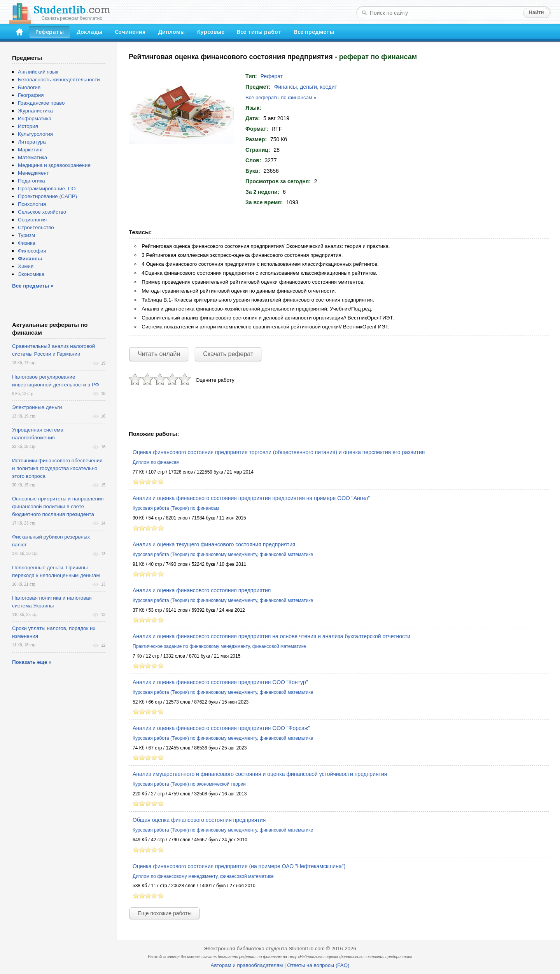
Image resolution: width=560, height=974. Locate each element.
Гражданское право (41, 103)
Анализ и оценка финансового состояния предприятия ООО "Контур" (220, 682)
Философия (32, 251)
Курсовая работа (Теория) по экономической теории (189, 784)
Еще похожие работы (164, 913)
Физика (27, 243)
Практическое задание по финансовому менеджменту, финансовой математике (219, 646)
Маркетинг (31, 150)
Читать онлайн (159, 354)
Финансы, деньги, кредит (306, 87)
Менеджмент (33, 173)
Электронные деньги (37, 407)
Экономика (31, 274)
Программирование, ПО (47, 189)
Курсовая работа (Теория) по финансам (176, 508)
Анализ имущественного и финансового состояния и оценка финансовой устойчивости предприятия (260, 774)
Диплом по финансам (156, 462)
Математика (32, 157)
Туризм (26, 235)
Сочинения (130, 32)
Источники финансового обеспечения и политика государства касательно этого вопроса (57, 468)
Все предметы (314, 32)
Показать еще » (32, 662)
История (28, 126)
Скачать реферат (228, 354)
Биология (29, 87)
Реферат (272, 76)
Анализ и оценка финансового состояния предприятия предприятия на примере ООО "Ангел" (251, 498)
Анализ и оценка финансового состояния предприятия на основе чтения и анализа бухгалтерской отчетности (271, 636)
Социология (32, 220)
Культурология (35, 134)
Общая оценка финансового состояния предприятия (199, 820)
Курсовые (211, 32)
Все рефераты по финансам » (281, 97)
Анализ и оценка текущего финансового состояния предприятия (214, 544)
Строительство (36, 227)
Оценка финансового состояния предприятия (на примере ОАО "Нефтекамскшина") (239, 866)
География (31, 95)
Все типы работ (259, 32)
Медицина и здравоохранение (54, 165)
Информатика (35, 118)
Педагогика (31, 181)
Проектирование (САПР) (47, 196)
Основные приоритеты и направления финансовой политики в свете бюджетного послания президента (58, 506)
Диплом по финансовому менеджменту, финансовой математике (203, 876)
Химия (26, 266)
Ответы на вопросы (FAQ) (318, 965)
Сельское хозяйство (42, 212)
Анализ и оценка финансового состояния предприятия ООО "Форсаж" (221, 728)
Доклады (89, 32)
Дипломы (171, 32)
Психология (32, 204)
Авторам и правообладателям (247, 965)
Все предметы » (33, 286)
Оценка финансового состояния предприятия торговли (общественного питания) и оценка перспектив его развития (279, 452)
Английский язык (38, 72)
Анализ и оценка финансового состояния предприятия (202, 590)
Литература (32, 142)
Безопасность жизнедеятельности (59, 80)
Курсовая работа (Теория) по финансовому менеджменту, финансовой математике (223, 555)
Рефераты (50, 32)
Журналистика (35, 111)
